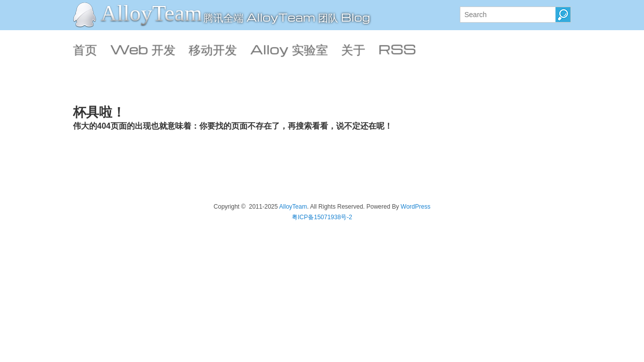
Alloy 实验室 (289, 49)
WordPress (415, 207)
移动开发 (213, 49)
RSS (397, 49)
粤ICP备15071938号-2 (322, 217)
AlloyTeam (151, 13)
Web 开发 (143, 49)
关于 (353, 49)
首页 (85, 49)
